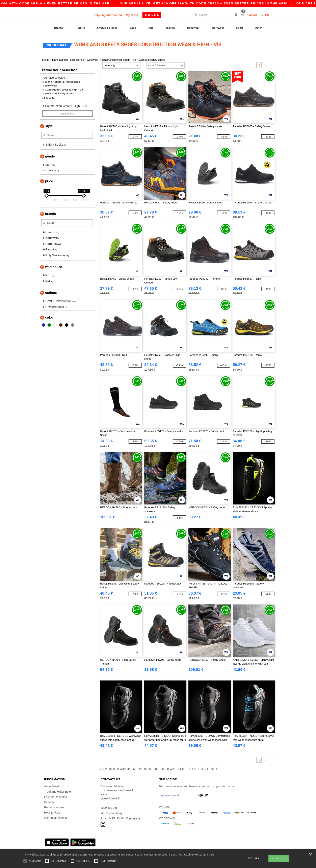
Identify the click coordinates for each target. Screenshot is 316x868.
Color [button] (49, 316)
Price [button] (49, 179)
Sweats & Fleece (107, 28)
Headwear (193, 28)
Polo (151, 28)
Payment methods (56, 795)
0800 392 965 (109, 806)
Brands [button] (50, 212)
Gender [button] (50, 155)
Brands (59, 28)
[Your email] (177, 793)
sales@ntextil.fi (110, 797)
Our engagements (55, 816)
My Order (132, 15)
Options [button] (51, 291)
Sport (239, 28)
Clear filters (68, 112)
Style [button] (49, 124)
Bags (133, 28)
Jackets (170, 28)
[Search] (212, 15)
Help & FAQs (52, 811)
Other (258, 28)
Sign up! (202, 793)
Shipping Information (108, 15)
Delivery (49, 800)
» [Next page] (272, 63)
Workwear (218, 28)
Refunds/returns (54, 805)
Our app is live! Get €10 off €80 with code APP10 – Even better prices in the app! (222, 3)
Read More (208, 855)
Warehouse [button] (54, 265)
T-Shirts (80, 28)
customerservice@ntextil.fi (117, 789)
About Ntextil (52, 785)
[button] (237, 15)
